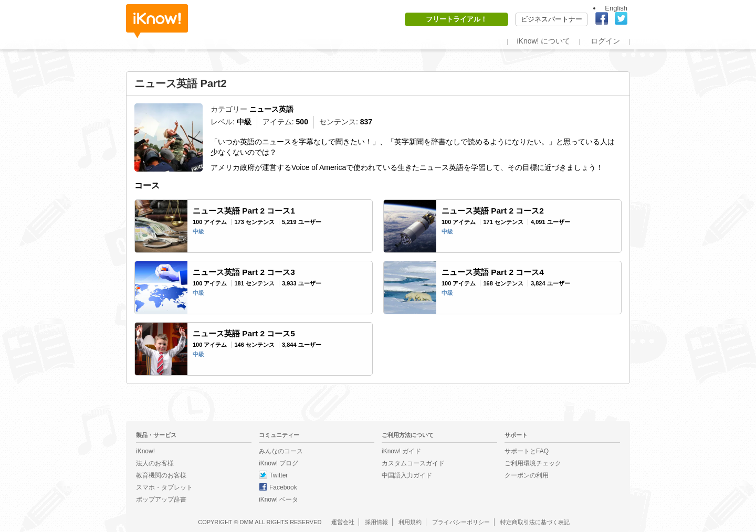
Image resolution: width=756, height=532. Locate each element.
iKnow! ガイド (401, 451)
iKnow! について (543, 41)
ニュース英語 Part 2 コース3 (244, 272)
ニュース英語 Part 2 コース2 (493, 211)
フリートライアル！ (456, 19)
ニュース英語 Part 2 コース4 (493, 272)
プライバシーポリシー (461, 522)
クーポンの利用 (527, 475)
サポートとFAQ (527, 451)
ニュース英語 (271, 109)
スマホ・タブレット (164, 487)
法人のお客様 (155, 463)
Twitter (279, 475)
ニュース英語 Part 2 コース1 (244, 211)
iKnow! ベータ (279, 499)
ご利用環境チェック (533, 463)
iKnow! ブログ (279, 463)
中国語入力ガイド (407, 475)
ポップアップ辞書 (161, 499)
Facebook (283, 487)
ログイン (605, 41)
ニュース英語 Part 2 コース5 (244, 333)
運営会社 (343, 522)
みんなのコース (281, 451)
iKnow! (157, 21)
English (616, 8)
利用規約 (410, 522)
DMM (247, 522)
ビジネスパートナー (552, 19)
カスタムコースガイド (413, 463)
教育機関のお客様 (161, 475)
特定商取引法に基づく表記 (535, 522)
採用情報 (376, 522)
